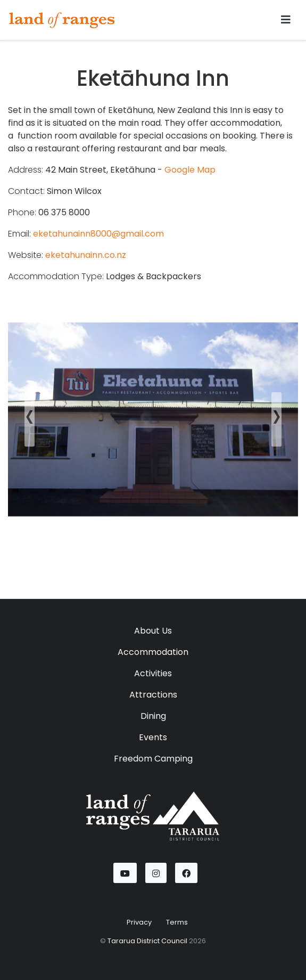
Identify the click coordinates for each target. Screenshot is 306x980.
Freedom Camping (153, 759)
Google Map (190, 170)
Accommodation (153, 652)
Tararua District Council (147, 941)
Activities (153, 673)
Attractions (153, 695)
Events (153, 737)
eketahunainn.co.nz (86, 255)
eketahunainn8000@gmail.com (98, 234)
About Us (153, 631)
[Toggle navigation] (286, 20)
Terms (177, 922)
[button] (30, 419)
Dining (153, 716)
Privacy (139, 922)
